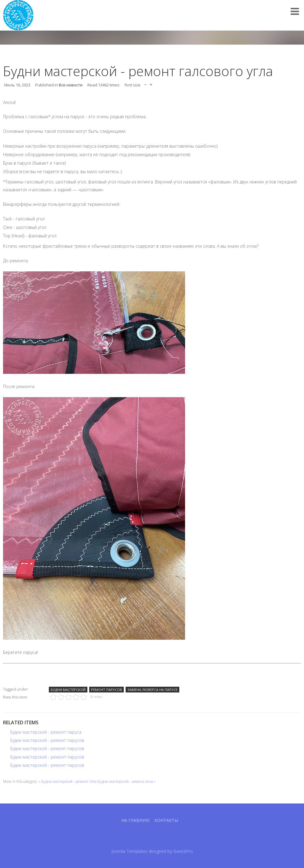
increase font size (151, 83)
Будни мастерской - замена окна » (127, 781)
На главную (135, 820)
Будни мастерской (68, 690)
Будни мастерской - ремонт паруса (46, 732)
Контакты (166, 820)
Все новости (71, 85)
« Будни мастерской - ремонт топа (68, 781)
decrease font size (145, 83)
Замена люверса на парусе (152, 690)
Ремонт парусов (106, 690)
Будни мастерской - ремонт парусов (47, 740)
